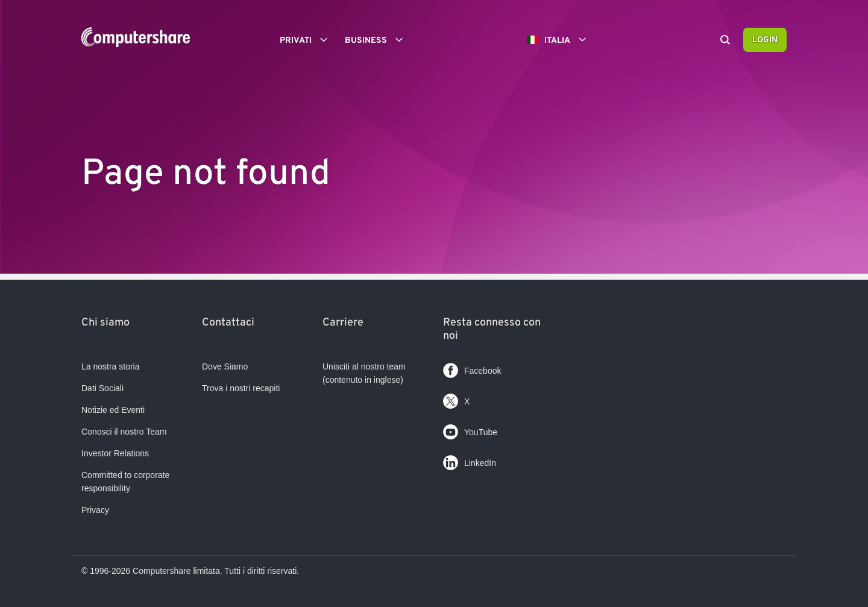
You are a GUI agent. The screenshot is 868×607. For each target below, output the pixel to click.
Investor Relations (115, 453)
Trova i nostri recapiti (241, 388)
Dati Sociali (102, 388)
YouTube (470, 429)
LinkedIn (470, 460)
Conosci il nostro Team (124, 432)
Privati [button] (308, 40)
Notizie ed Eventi (113, 410)
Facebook (472, 368)
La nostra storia (111, 366)
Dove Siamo (225, 366)
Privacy (95, 510)
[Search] (725, 41)
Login (765, 40)
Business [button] (378, 40)
